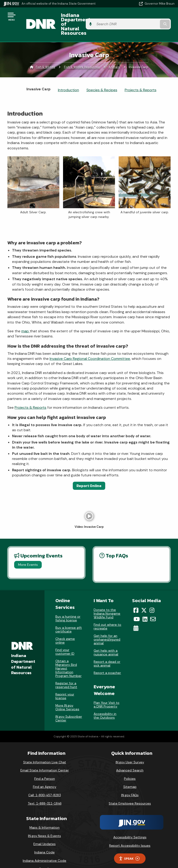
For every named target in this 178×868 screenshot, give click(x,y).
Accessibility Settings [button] (130, 825)
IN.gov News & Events (44, 823)
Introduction (68, 78)
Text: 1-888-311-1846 (45, 791)
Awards (44, 856)
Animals (114, 55)
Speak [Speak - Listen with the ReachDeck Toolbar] (129, 846)
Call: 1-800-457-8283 (44, 783)
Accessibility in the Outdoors (105, 703)
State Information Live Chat (45, 750)
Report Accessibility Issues (130, 833)
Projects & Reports (141, 78)
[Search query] (150, 18)
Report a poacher (107, 660)
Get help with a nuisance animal (106, 640)
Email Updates (44, 832)
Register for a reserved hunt (66, 673)
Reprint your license (65, 684)
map (25, 319)
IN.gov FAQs (130, 783)
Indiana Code (44, 840)
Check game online (65, 628)
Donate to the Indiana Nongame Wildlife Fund (107, 601)
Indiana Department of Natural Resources (83, 18)
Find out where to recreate (107, 614)
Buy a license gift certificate (69, 617)
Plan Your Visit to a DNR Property (106, 692)
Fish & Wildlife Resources (82, 55)
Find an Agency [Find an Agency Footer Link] (45, 774)
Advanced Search (130, 758)
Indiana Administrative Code (44, 848)
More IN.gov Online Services (67, 695)
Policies (130, 766)
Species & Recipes (102, 78)
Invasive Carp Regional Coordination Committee (90, 346)
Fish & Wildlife (45, 55)
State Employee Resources (130, 791)
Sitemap (130, 774)
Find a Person (45, 766)
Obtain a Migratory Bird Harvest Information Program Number (68, 656)
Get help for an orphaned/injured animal (107, 627)
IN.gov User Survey (130, 750)
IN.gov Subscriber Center (69, 706)
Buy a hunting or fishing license (68, 606)
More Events (28, 552)
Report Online (89, 473)
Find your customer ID (65, 639)
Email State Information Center (45, 758)
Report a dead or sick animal (107, 651)
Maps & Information (44, 815)
